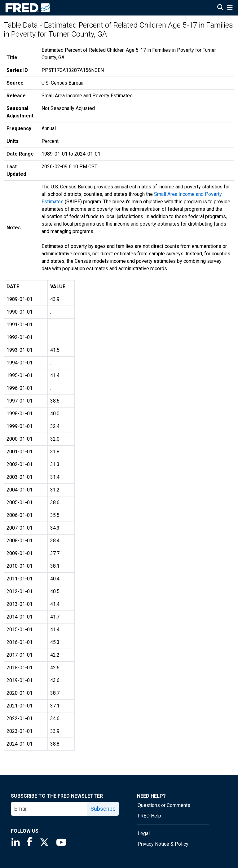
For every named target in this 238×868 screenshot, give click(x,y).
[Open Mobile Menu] (230, 8)
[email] (49, 809)
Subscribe (103, 809)
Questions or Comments (164, 805)
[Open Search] (220, 8)
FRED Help (149, 816)
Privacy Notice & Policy (163, 844)
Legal (144, 833)
